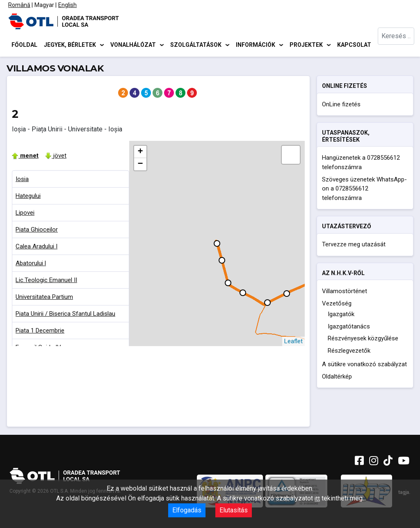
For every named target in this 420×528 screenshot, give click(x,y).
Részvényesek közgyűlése (363, 340)
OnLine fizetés (341, 106)
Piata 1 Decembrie (40, 332)
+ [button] (140, 153)
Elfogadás (187, 510)
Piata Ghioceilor (37, 231)
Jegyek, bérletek (70, 45)
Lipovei (25, 214)
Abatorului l (31, 264)
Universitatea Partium (44, 298)
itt (317, 498)
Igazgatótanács (349, 328)
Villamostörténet (345, 292)
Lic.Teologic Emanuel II (46, 281)
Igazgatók (341, 315)
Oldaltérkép (337, 378)
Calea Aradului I (37, 248)
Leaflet (293, 342)
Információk (256, 45)
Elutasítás (234, 510)
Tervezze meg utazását (354, 246)
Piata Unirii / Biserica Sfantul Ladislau (65, 315)
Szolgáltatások (196, 45)
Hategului (28, 197)
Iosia (22, 180)
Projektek (306, 45)
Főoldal (24, 45)
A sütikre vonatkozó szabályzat (364, 365)
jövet (56, 157)
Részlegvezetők (349, 352)
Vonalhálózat (133, 45)
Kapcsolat (354, 45)
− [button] (140, 165)
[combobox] (396, 45)
